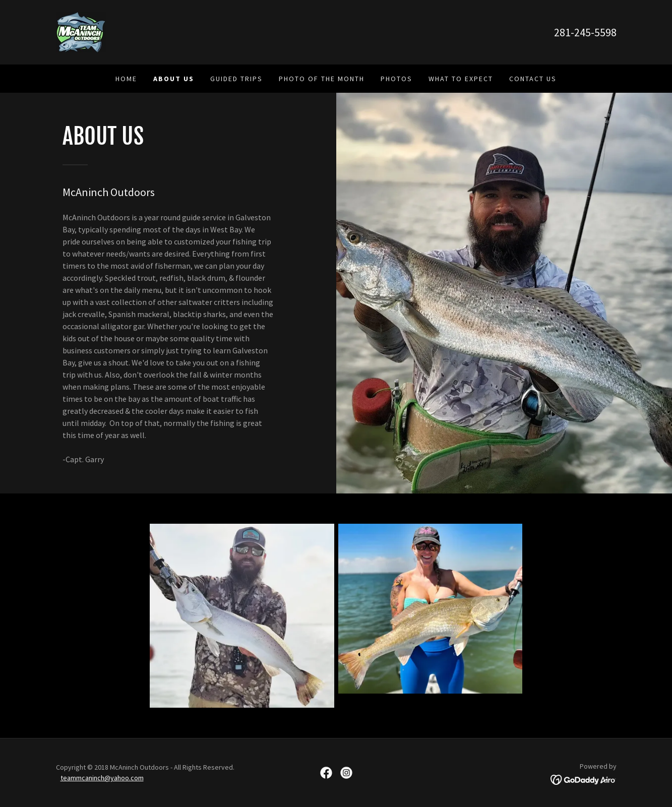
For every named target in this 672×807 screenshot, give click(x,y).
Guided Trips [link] (236, 79)
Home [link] (126, 79)
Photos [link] (396, 79)
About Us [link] (174, 79)
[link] (81, 31)
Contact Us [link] (533, 79)
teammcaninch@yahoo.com (102, 778)
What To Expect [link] (461, 79)
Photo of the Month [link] (322, 79)
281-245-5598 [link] (585, 32)
